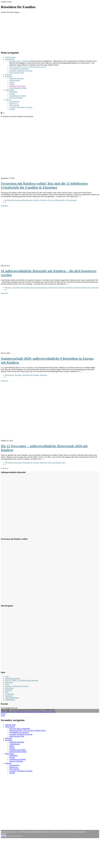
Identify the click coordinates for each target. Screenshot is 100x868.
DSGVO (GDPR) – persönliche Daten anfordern (22, 680)
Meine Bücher (10, 59)
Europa (32, 288)
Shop (7, 692)
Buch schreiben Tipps (17, 73)
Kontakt (12, 109)
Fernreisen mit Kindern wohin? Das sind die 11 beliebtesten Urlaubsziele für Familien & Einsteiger (44, 185)
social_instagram (39, 712)
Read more (5, 206)
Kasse (7, 684)
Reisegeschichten (42, 288)
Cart (3, 113)
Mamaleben (13, 92)
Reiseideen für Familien (18, 86)
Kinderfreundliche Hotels (18, 88)
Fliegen (12, 84)
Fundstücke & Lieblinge (18, 96)
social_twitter (6, 712)
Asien (9, 288)
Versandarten (10, 694)
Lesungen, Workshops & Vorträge (21, 71)
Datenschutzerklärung (13, 678)
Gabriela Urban (10, 57)
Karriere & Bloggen (16, 98)
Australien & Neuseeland (21, 288)
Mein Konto (9, 688)
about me (8, 100)
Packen (12, 82)
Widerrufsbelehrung (12, 698)
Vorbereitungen (15, 80)
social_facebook (16, 712)
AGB (7, 677)
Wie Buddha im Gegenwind (19, 69)
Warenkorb (9, 696)
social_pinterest (28, 712)
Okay (3, 836)
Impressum (9, 682)
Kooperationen (14, 101)
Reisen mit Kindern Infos (57, 200)
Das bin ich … (14, 103)
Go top (3, 714)
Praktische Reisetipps (17, 78)
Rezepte (12, 94)
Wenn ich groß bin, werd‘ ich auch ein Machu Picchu (28, 67)
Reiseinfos (9, 76)
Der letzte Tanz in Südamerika (20, 61)
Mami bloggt (10, 90)
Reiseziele (9, 75)
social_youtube (50, 712)
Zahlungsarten (10, 700)
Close (3, 716)
